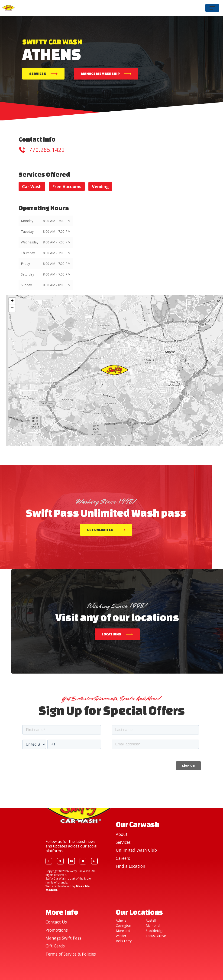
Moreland (123, 931)
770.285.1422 (47, 150)
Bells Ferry (124, 941)
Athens (121, 920)
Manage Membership (100, 74)
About (122, 834)
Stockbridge (155, 931)
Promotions (57, 930)
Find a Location (131, 866)
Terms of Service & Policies (71, 954)
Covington (123, 926)
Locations (111, 634)
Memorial (153, 926)
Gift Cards (55, 946)
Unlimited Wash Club (136, 850)
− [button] (12, 308)
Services (38, 74)
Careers (123, 858)
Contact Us (56, 922)
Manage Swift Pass (63, 938)
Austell (151, 920)
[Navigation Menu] (212, 8)
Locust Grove (156, 936)
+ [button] (12, 301)
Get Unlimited (100, 530)
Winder (121, 936)
